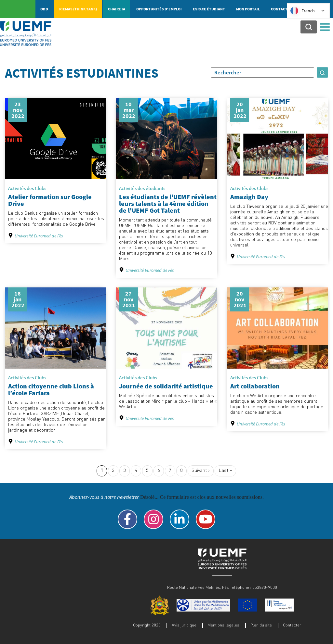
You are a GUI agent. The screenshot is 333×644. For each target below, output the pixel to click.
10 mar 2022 (129, 110)
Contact (279, 9)
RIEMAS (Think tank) (78, 9)
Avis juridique (184, 625)
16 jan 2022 (18, 299)
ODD (44, 9)
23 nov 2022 (18, 110)
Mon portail (248, 9)
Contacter (292, 625)
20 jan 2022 (240, 110)
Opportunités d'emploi (159, 9)
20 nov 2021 (240, 299)
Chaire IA (117, 9)
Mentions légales (223, 625)
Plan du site (261, 625)
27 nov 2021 (129, 299)
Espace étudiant (209, 9)
